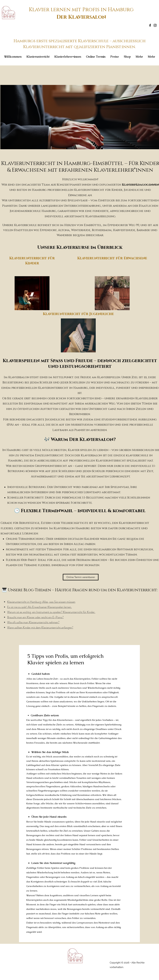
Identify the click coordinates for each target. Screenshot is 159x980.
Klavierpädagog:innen (140, 185)
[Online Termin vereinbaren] (81, 577)
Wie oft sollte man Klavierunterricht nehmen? (33, 622)
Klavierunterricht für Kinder (32, 261)
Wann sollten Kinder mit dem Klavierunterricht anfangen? (40, 627)
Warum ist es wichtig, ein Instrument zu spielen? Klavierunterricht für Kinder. (51, 612)
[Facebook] (150, 25)
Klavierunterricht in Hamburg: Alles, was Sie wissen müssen (41, 602)
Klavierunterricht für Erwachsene (112, 258)
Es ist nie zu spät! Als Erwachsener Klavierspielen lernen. (39, 607)
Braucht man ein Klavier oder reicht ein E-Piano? (35, 617)
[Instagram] (155, 25)
